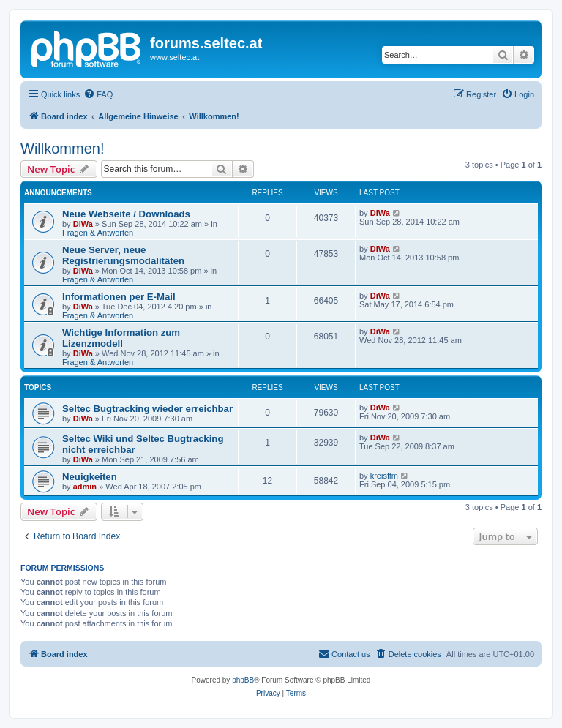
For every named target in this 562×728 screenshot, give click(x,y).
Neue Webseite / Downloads (126, 214)
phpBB (243, 680)
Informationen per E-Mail (119, 297)
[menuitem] (98, 94)
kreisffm (384, 476)
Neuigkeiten (90, 477)
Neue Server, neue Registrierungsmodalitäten (123, 255)
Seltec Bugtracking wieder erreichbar (147, 409)
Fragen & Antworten (98, 233)
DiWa (83, 224)
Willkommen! (62, 149)
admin (85, 487)
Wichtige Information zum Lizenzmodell (121, 338)
